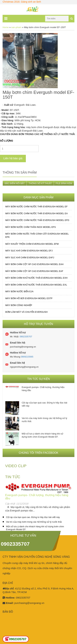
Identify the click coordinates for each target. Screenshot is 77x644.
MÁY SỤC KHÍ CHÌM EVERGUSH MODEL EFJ (29, 251)
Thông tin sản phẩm (20, 173)
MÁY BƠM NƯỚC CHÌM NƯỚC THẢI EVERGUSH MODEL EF (36, 207)
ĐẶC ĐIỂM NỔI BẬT (15, 183)
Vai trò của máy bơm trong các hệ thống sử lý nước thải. (44, 420)
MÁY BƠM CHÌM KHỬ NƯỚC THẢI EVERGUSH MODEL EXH (36, 278)
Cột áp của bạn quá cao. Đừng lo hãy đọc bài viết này (44, 404)
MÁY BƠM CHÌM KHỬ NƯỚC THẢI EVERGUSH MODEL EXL (36, 285)
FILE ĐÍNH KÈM (64, 183)
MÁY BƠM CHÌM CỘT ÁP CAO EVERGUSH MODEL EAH (34, 264)
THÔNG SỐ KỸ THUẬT (40, 183)
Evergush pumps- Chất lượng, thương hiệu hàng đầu (43, 389)
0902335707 (26, 337)
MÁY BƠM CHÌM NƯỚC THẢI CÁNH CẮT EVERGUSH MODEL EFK (37, 235)
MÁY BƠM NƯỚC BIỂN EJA (19, 291)
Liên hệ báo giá (13, 158)
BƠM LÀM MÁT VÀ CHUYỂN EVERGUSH (26, 312)
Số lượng (7, 141)
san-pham (16, 27)
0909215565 (27, 357)
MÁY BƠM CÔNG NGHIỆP (19, 305)
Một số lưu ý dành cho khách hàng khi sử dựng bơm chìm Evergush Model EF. (42, 435)
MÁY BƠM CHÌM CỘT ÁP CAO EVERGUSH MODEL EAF (34, 271)
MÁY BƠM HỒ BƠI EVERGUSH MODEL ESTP (29, 298)
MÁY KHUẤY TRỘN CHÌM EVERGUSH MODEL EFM (32, 244)
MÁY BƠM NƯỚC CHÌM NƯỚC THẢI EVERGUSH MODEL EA (37, 213)
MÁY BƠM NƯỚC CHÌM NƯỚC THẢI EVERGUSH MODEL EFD (37, 220)
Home (6, 27)
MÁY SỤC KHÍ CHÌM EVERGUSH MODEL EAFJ (30, 258)
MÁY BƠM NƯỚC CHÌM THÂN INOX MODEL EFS (31, 227)
